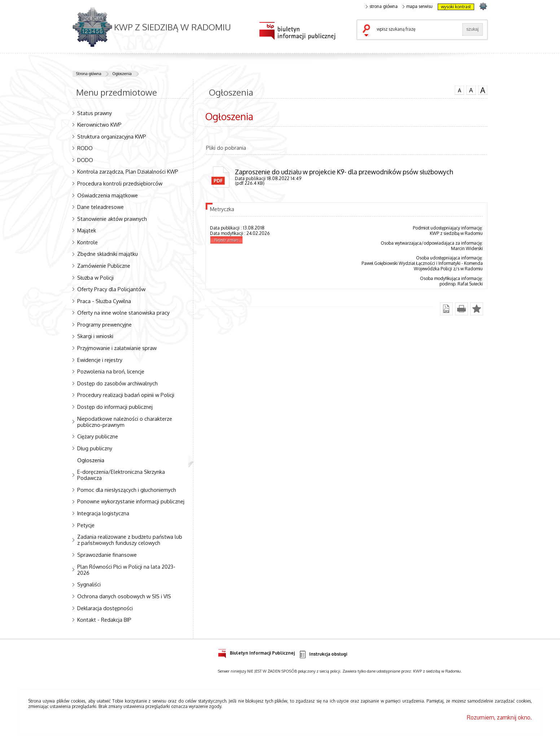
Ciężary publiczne (98, 436)
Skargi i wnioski (95, 336)
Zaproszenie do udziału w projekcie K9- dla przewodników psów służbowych (344, 172)
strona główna (382, 6)
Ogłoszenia (122, 74)
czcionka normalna (459, 89)
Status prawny (95, 113)
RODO (85, 148)
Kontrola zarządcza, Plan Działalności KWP (128, 171)
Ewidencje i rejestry (100, 360)
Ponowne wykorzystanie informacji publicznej (131, 501)
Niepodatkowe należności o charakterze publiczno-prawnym (125, 422)
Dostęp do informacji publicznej (115, 407)
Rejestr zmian (226, 240)
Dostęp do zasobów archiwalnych (117, 383)
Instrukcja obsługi (323, 654)
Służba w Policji (95, 277)
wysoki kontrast (456, 7)
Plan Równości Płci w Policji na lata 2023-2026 (126, 570)
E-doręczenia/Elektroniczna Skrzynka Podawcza (121, 475)
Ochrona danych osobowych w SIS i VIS (124, 596)
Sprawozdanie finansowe (107, 555)
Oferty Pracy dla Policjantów (111, 289)
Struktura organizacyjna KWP (112, 136)
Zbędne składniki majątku (108, 254)
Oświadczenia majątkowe (108, 195)
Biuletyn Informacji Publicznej (256, 652)
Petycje (86, 525)
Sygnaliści (89, 584)
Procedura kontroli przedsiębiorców (120, 183)
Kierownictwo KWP (99, 124)
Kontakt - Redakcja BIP (104, 620)
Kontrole (87, 242)
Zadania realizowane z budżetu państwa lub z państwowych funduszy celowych (130, 540)
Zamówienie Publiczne (104, 266)
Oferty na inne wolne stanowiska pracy (123, 312)
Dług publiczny (95, 448)
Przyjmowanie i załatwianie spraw (117, 348)
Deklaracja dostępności (105, 608)
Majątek (87, 230)
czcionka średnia (471, 90)
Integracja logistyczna (103, 513)
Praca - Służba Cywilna (104, 301)
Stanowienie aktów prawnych (112, 219)
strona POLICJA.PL (483, 6)
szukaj (368, 31)
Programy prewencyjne (104, 324)
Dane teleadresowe (100, 207)
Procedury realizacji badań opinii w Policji (126, 395)
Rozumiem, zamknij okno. (499, 717)
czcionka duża (483, 90)
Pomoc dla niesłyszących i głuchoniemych (127, 490)
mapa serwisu (418, 6)
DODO (85, 160)
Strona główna (89, 74)
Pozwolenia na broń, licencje (111, 371)
